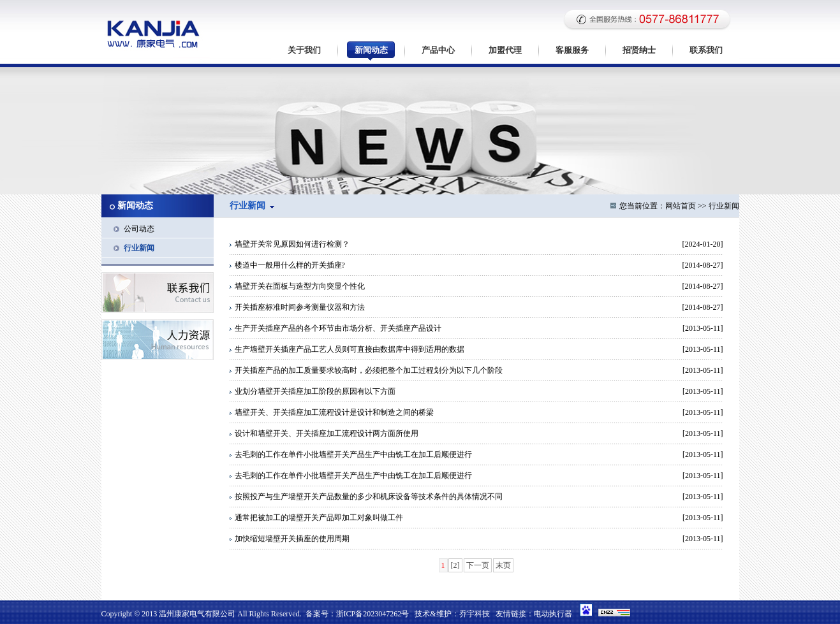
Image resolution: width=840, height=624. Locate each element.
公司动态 (139, 229)
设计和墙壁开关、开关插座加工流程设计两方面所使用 (324, 433)
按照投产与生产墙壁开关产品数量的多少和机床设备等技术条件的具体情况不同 (366, 497)
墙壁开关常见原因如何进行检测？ (290, 244)
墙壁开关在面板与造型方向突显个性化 (297, 286)
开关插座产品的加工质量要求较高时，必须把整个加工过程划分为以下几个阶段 (366, 370)
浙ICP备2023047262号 (373, 614)
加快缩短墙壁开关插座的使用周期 (290, 539)
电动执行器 (553, 614)
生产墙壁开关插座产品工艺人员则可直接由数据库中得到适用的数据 (347, 349)
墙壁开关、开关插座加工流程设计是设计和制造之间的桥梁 (332, 412)
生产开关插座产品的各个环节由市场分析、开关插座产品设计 (335, 328)
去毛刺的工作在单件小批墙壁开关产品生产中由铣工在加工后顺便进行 (351, 454)
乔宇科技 (475, 614)
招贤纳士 (639, 50)
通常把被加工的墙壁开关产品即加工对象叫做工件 (316, 518)
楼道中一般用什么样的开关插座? (287, 265)
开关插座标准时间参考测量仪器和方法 (297, 307)
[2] (455, 565)
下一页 (478, 565)
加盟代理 (505, 50)
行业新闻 (139, 248)
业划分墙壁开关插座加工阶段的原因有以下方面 (313, 391)
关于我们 (304, 50)
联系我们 (706, 50)
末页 (503, 565)
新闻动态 (371, 50)
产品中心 (438, 50)
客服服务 (572, 50)
